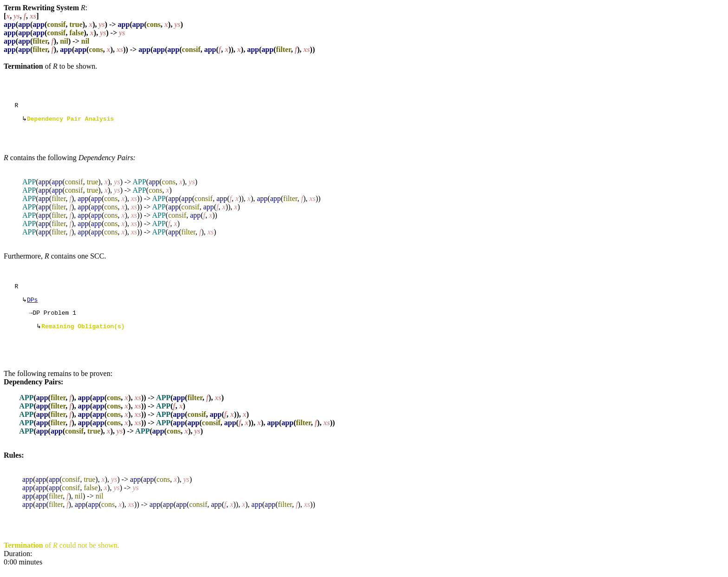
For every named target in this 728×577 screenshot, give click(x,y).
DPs (32, 304)
